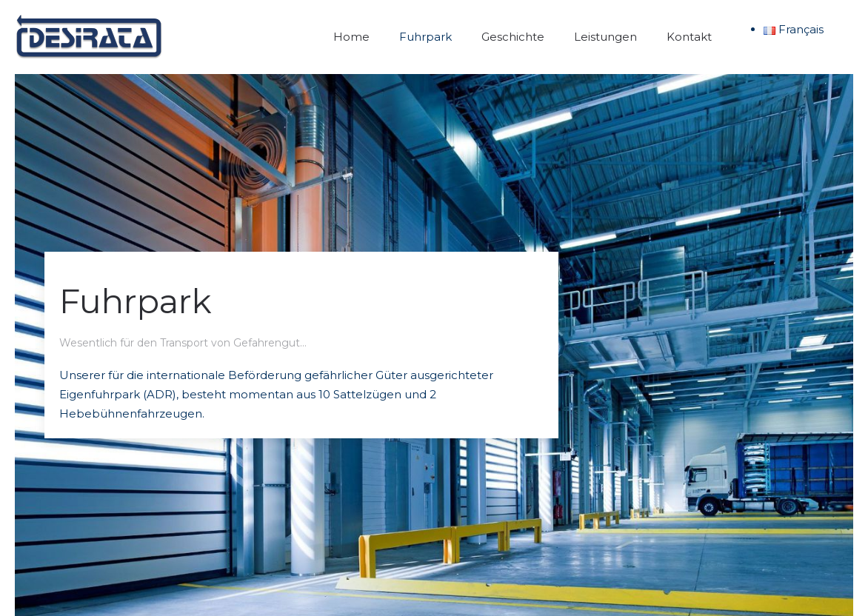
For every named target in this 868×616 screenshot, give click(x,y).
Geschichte (513, 37)
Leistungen (605, 37)
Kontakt (689, 37)
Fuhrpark (425, 37)
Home (351, 37)
